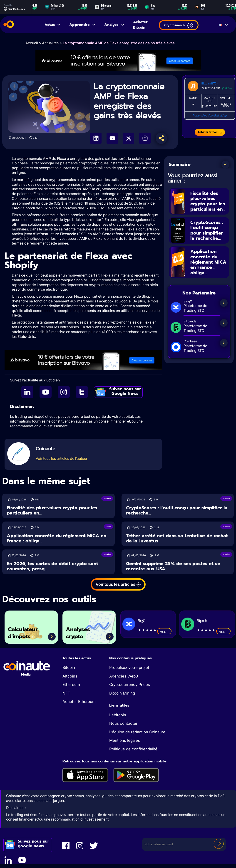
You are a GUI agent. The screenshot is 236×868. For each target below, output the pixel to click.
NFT (66, 693)
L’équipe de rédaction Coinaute (137, 732)
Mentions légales (125, 740)
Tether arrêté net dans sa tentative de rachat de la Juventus (177, 538)
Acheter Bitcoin (140, 25)
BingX (141, 621)
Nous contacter (123, 723)
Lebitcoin (118, 715)
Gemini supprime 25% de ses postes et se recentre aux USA (173, 566)
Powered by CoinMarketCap (210, 116)
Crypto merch (179, 26)
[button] (225, 165)
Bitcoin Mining (122, 693)
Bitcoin (69, 668)
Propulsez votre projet (129, 668)
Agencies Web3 (124, 676)
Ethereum (71, 685)
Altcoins (70, 676)
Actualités (50, 43)
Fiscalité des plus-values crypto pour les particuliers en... (208, 201)
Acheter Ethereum (79, 702)
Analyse (115, 25)
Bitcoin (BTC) (210, 84)
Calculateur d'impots (24, 633)
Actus (53, 25)
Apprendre (83, 25)
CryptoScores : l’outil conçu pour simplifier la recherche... (207, 230)
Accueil (32, 43)
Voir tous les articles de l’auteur (62, 458)
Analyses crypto (79, 633)
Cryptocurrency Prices (130, 685)
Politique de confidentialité (133, 749)
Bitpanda (202, 621)
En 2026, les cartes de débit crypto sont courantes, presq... (52, 566)
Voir (164, 632)
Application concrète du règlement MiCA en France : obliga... (208, 261)
